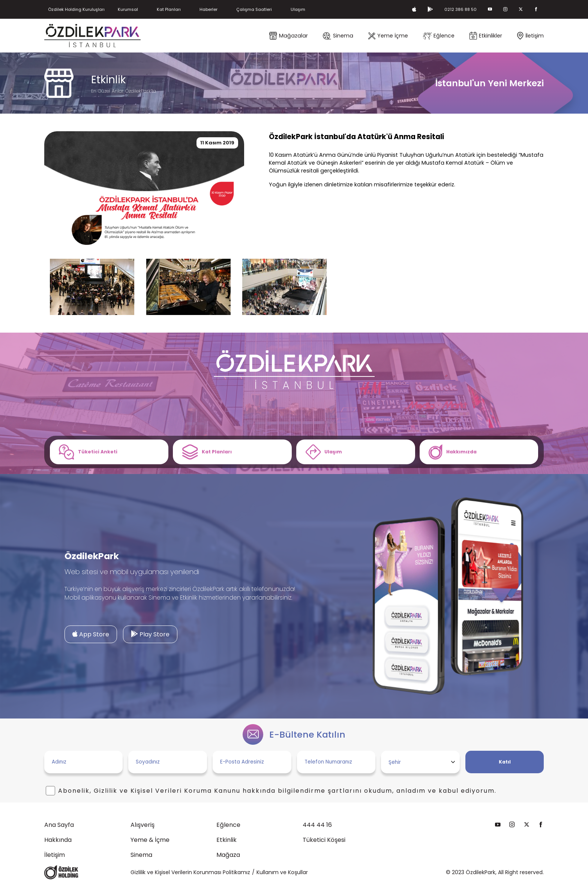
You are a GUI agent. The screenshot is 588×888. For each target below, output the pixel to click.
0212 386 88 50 (453, 9)
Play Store (118, 637)
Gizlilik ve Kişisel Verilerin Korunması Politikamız (190, 874)
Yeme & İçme (117, 842)
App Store (58, 637)
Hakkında (25, 842)
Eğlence (196, 827)
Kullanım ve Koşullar (282, 874)
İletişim (22, 857)
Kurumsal (143, 9)
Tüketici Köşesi (291, 842)
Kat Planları (189, 9)
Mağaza (196, 857)
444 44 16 (285, 827)
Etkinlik (194, 842)
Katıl (472, 764)
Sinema (109, 857)
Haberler (234, 9)
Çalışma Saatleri (286, 9)
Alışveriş (110, 827)
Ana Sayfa (26, 827)
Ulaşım (335, 9)
